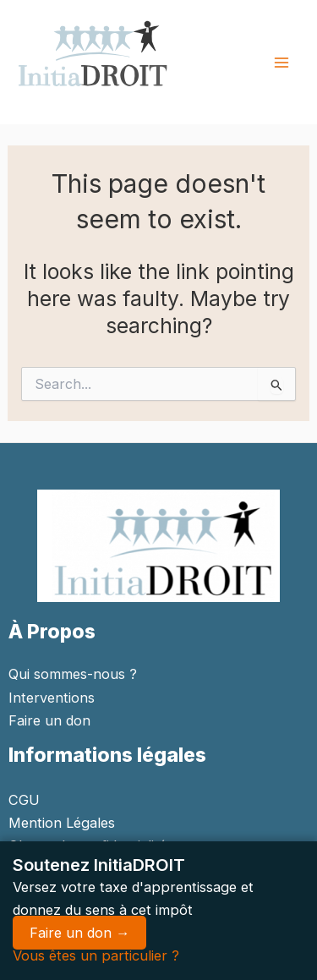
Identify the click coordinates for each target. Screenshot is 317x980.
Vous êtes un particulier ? (96, 955)
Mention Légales (62, 823)
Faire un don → (79, 933)
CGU (24, 800)
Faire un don (49, 720)
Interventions (52, 698)
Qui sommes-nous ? (73, 674)
